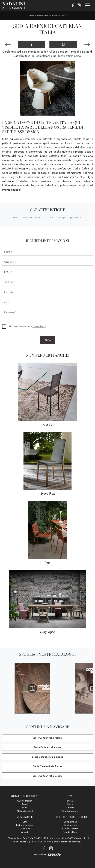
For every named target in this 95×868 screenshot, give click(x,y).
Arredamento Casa (44, 16)
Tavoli (25, 804)
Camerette (25, 829)
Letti (25, 822)
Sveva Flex (48, 494)
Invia (48, 340)
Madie (70, 804)
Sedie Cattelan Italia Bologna (48, 757)
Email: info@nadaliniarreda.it (68, 842)
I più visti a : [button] (76, 217)
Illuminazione (70, 825)
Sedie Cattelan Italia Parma (48, 766)
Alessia (48, 424)
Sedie (56, 16)
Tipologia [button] (61, 217)
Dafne (63, 16)
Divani (70, 801)
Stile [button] (51, 217)
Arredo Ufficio (70, 832)
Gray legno (48, 632)
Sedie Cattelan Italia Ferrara (48, 738)
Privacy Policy (39, 326)
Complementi (70, 822)
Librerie (70, 808)
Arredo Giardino (70, 829)
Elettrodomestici (25, 811)
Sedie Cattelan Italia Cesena (48, 776)
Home (32, 16)
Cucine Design (25, 801)
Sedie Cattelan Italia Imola (48, 747)
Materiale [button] (40, 217)
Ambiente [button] (27, 217)
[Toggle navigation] (87, 6)
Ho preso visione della (28, 326)
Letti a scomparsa (25, 825)
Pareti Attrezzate (70, 811)
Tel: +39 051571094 (41, 842)
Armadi (25, 832)
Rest (48, 563)
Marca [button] (16, 217)
